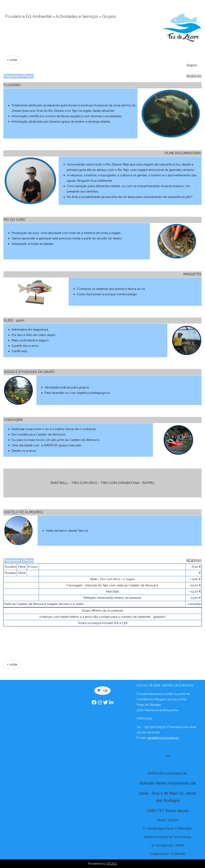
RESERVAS (194, 76)
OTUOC (112, 864)
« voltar (12, 60)
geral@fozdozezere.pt (163, 738)
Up (102, 691)
